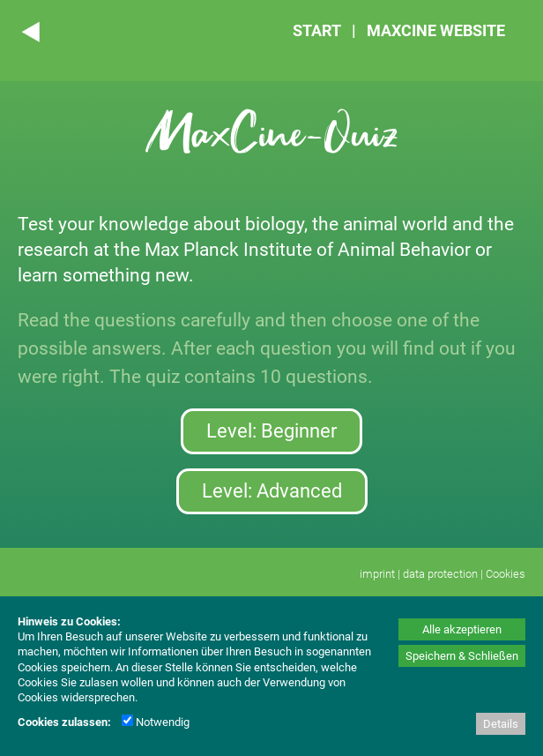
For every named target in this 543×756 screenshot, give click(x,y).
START (317, 30)
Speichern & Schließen (462, 656)
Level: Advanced (272, 491)
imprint (377, 574)
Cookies (506, 574)
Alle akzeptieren (462, 629)
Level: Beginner (271, 431)
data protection (440, 574)
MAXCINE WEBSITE (436, 30)
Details (501, 724)
